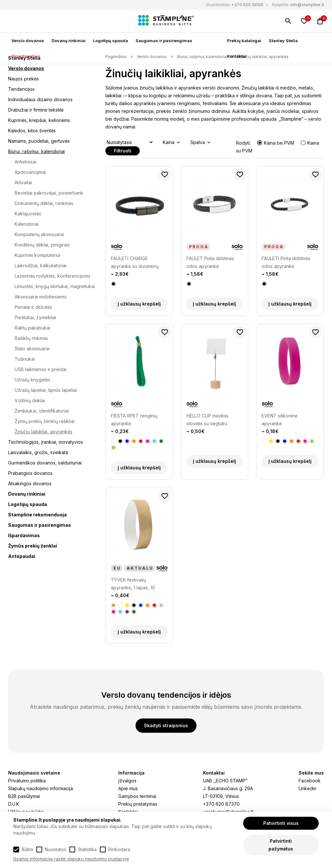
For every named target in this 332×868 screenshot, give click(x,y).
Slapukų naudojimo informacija (41, 788)
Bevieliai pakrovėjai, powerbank (49, 193)
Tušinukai (25, 359)
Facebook (310, 781)
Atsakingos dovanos (30, 483)
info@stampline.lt (307, 5)
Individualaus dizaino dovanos (40, 99)
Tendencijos (21, 89)
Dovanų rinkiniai (69, 41)
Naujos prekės (24, 79)
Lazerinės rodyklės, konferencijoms (53, 276)
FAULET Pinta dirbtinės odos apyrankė (210, 262)
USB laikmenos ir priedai (41, 369)
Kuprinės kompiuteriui (37, 255)
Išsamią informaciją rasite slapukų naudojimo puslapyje (71, 859)
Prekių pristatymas (138, 804)
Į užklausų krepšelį (139, 304)
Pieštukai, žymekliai (35, 317)
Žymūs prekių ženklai (33, 546)
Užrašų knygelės (32, 380)
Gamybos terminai (137, 796)
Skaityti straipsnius (166, 725)
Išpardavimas (26, 56)
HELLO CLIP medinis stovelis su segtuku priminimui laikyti (207, 420)
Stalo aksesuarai (32, 349)
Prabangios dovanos (30, 473)
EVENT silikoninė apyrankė (279, 420)
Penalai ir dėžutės (33, 307)
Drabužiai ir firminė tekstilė (36, 110)
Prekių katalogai (244, 41)
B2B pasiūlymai (24, 796)
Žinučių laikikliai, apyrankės (43, 432)
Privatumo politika (27, 781)
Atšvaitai (23, 182)
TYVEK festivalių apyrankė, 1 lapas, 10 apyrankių (133, 584)
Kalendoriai (27, 224)
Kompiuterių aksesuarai (39, 234)
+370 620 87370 (221, 804)
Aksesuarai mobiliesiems (41, 297)
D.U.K (14, 804)
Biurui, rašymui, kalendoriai (36, 151)
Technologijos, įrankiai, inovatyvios (46, 442)
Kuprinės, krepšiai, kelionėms (39, 120)
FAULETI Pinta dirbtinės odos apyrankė (286, 262)
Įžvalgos (127, 781)
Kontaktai (237, 56)
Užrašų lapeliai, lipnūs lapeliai (46, 390)
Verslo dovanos (28, 41)
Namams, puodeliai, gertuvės (39, 141)
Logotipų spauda (111, 41)
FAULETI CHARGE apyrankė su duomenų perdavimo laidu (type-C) (138, 263)
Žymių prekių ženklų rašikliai (45, 421)
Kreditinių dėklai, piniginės (42, 245)
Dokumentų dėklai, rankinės (44, 203)
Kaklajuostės (28, 214)
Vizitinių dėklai (30, 400)
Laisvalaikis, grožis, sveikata (38, 452)
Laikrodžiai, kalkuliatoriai (41, 265)
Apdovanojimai (30, 172)
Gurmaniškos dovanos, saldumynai (45, 463)
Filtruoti (123, 151)
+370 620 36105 (247, 5)
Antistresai (25, 162)
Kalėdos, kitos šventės (32, 131)
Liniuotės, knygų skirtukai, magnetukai (55, 286)
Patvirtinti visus (281, 823)
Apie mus (128, 788)
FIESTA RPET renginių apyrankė (134, 420)
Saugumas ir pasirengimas (164, 41)
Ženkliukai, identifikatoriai (42, 411)
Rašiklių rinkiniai (31, 338)
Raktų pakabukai (32, 328)
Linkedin (308, 788)
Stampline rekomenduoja (37, 515)
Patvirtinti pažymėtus (281, 845)
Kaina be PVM (276, 143)
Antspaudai (22, 556)
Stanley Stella (283, 41)
